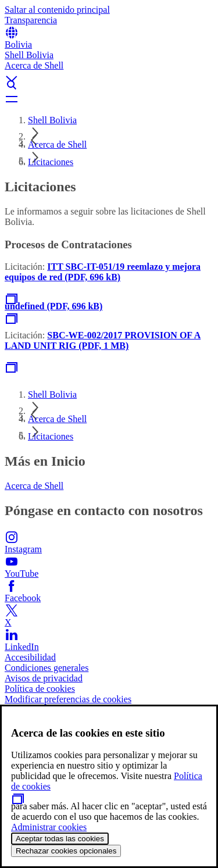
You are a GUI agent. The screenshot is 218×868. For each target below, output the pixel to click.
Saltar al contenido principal (57, 10)
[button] (109, 69)
